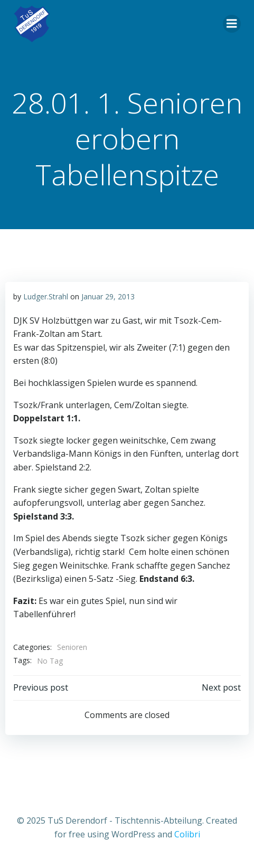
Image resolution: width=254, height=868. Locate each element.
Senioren (72, 647)
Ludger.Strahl (46, 296)
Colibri (187, 834)
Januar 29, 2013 (108, 296)
